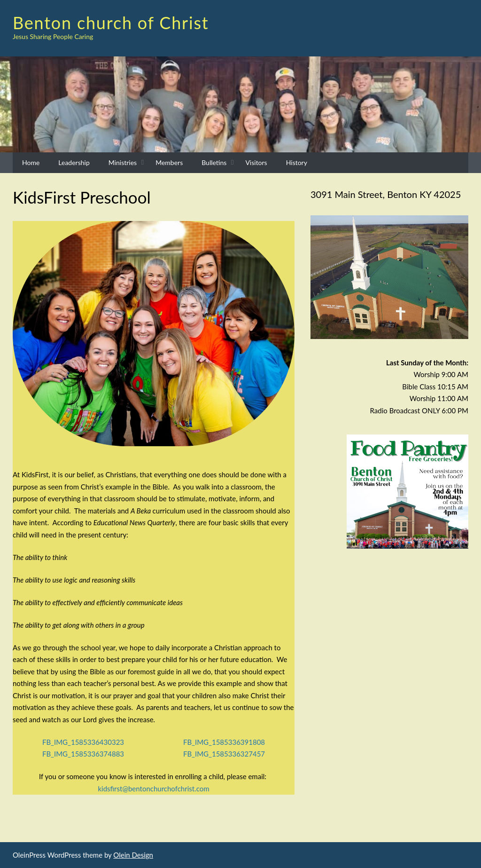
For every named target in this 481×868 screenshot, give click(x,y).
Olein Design (133, 855)
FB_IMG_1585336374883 (83, 754)
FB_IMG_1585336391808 (224, 742)
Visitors (256, 162)
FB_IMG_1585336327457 (224, 754)
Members (169, 162)
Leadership (74, 162)
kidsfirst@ (153, 789)
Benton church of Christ (111, 23)
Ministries (123, 162)
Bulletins (214, 162)
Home (31, 162)
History (297, 162)
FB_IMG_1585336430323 (83, 742)
